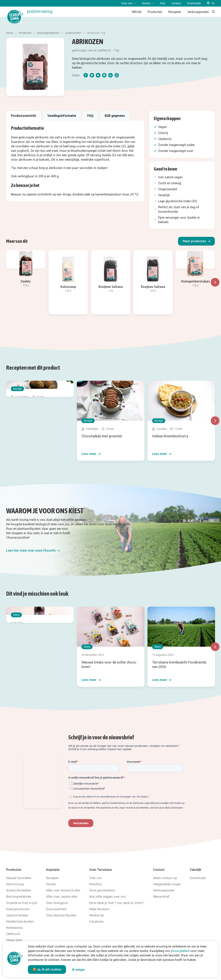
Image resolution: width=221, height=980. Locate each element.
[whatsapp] (117, 75)
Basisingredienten (48, 33)
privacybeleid (180, 951)
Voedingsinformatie (62, 116)
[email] (98, 75)
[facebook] (86, 75)
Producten (25, 33)
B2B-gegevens (115, 116)
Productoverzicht (24, 116)
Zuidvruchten (73, 33)
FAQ (90, 116)
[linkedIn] (110, 75)
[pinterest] (104, 75)
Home (10, 33)
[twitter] (92, 75)
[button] (196, 241)
